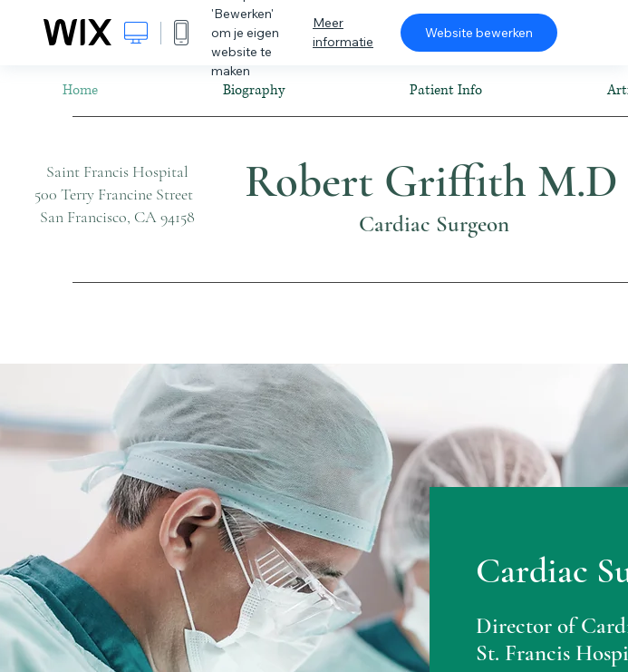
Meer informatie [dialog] (343, 32)
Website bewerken (479, 33)
